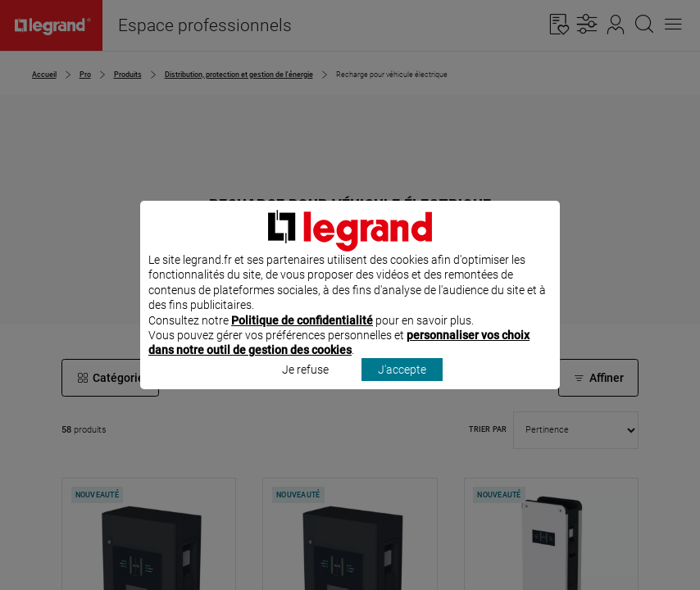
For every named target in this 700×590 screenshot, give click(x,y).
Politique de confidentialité (302, 342)
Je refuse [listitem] (305, 391)
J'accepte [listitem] (402, 391)
